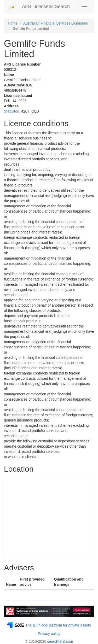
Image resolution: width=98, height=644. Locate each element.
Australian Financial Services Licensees (56, 23)
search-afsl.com (60, 641)
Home (13, 23)
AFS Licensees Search (46, 7)
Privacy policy (49, 634)
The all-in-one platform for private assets (58, 625)
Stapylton (11, 111)
